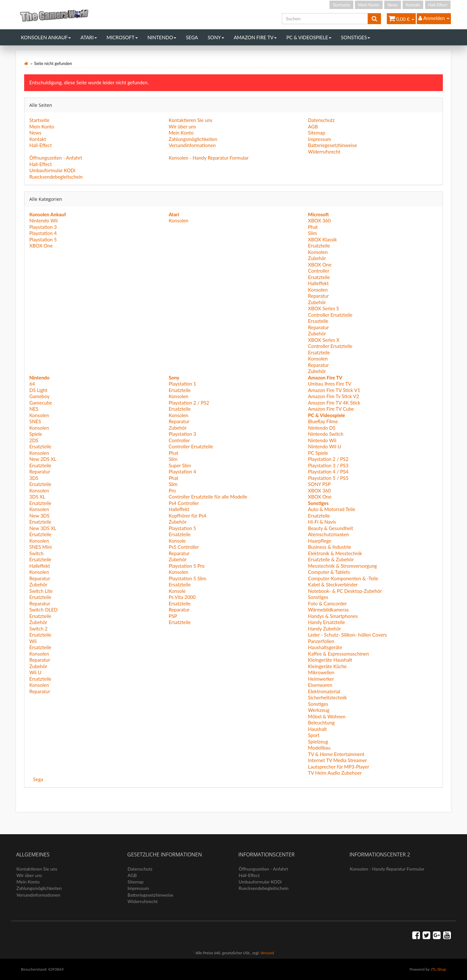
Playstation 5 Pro (187, 566)
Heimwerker (321, 679)
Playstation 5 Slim (188, 578)
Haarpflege (319, 541)
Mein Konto (369, 5)
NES (34, 409)
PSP (173, 616)
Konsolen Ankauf (46, 37)
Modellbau (319, 748)
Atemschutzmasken (329, 534)
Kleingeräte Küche (327, 666)
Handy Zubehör (324, 629)
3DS (34, 478)
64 (32, 384)
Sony (216, 37)
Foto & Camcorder (327, 603)
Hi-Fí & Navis (322, 522)
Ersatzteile (319, 246)
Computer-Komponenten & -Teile (343, 578)
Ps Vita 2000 (182, 597)
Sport (314, 735)
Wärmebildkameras (328, 610)
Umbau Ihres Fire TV (330, 384)
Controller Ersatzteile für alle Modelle (208, 497)
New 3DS (39, 516)
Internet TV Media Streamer (337, 760)
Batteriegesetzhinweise (332, 145)
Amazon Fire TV (255, 37)
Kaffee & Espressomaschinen (338, 654)
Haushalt (317, 729)
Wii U (35, 672)
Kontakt (413, 5)
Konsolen (179, 220)
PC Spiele (318, 453)
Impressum (319, 139)
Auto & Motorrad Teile (332, 509)
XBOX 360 (319, 220)
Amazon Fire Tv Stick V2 (334, 396)
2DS (34, 440)
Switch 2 (38, 629)
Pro (172, 490)
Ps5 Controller (184, 547)
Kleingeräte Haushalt (330, 660)
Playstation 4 (43, 233)
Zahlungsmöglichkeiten (193, 139)
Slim (312, 233)
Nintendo (162, 37)
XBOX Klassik (322, 239)
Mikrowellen (321, 672)
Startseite (341, 5)
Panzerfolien (321, 641)
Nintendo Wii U (324, 446)
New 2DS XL (43, 459)
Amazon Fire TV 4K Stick (334, 403)
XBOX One (41, 246)
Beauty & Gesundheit (330, 528)
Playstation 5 (43, 239)
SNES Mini (41, 547)
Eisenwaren (320, 685)
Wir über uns (182, 126)
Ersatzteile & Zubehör (331, 559)
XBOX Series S (323, 308)
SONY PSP (319, 484)
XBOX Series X (324, 340)
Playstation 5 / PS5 (328, 478)
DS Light (38, 390)
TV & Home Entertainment (336, 754)
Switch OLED (43, 610)
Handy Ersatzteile (326, 622)
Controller (319, 271)
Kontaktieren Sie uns (191, 120)
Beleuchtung (321, 723)
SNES (35, 421)
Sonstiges (356, 37)
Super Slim (180, 465)
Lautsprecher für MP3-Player (338, 767)
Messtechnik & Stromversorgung (342, 566)
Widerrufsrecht (324, 152)
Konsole (177, 541)
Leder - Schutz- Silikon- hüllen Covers (347, 635)
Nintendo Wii (43, 220)
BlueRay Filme (323, 421)
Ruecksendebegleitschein (56, 177)
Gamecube (41, 403)
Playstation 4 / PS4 (328, 471)
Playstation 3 (43, 227)
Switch (36, 553)
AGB (313, 126)
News (393, 5)
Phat (313, 227)
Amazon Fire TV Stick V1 (334, 390)
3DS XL (37, 497)
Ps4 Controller (184, 503)
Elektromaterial (324, 691)
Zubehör (317, 258)
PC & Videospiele (309, 37)
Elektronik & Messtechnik (335, 553)
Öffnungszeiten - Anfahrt (56, 158)
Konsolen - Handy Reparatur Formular (209, 158)
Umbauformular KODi (52, 170)
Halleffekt (318, 283)
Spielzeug (318, 742)
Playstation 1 (182, 384)
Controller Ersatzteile (330, 315)
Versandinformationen (192, 145)
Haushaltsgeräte (325, 647)
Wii (33, 641)
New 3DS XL (43, 528)
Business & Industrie (329, 547)
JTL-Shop (438, 969)
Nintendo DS (322, 428)
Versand (267, 953)
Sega (192, 37)
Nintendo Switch (326, 434)
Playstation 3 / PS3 (328, 465)
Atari (89, 37)
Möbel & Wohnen (327, 716)
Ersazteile (318, 321)
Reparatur (318, 296)
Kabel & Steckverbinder (333, 584)
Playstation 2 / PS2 (189, 403)
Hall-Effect (438, 5)
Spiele (36, 434)
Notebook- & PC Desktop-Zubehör (345, 591)
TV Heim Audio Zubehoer (335, 773)
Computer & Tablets (329, 572)
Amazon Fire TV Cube (331, 409)
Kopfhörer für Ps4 (188, 516)
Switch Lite (41, 591)
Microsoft (122, 37)
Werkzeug (319, 710)
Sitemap (316, 133)
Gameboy (39, 396)
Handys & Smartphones (333, 616)
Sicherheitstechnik (327, 697)
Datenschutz (321, 120)
